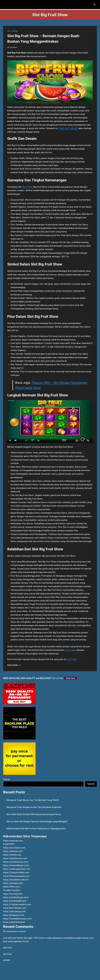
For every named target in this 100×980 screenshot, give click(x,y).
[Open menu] (94, 4)
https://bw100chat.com (15, 908)
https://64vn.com (12, 887)
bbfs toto (8, 948)
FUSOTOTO (9, 844)
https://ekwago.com (13, 883)
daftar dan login (25, 938)
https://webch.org (12, 855)
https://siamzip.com (13, 841)
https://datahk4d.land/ (14, 922)
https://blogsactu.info (14, 915)
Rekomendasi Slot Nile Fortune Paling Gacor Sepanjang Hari (36, 828)
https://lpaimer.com (13, 851)
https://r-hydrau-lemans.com (17, 904)
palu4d (6, 960)
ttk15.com (72, 659)
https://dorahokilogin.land (16, 897)
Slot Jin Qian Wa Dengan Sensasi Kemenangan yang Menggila (37, 821)
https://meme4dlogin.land (16, 865)
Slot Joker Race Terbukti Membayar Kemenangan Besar (34, 814)
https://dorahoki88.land (15, 901)
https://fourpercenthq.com (16, 872)
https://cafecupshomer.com (17, 869)
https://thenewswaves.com (16, 876)
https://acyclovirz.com (14, 848)
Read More (14, 665)
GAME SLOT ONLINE (68, 128)
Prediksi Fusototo (12, 890)
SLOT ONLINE (12, 31)
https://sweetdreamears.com (17, 919)
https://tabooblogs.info (14, 911)
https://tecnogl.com (13, 894)
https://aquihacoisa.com (15, 858)
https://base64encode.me (16, 880)
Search (7, 779)
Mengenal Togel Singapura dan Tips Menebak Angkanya (34, 807)
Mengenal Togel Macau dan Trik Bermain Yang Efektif (33, 800)
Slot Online (27, 187)
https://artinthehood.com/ (16, 862)
